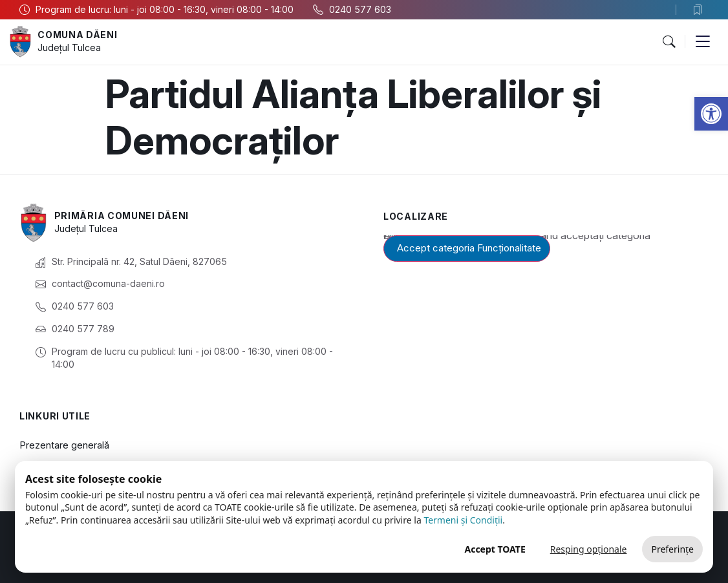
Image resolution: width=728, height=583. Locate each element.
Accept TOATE (495, 549)
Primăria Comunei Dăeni (122, 216)
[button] (711, 114)
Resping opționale (589, 549)
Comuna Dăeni (77, 35)
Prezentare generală (64, 445)
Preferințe (672, 549)
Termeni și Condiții (463, 520)
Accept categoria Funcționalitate (469, 248)
